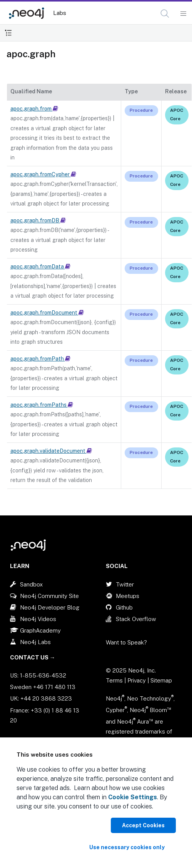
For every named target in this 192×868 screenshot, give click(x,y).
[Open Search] (165, 14)
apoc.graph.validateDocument (51, 451)
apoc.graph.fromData (40, 267)
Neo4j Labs (35, 642)
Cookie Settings (133, 797)
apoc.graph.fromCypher (43, 174)
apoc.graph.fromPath (40, 359)
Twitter (125, 584)
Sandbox (31, 584)
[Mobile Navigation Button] (183, 14)
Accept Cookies (143, 825)
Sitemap (161, 680)
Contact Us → (33, 657)
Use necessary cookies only (127, 847)
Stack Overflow (136, 619)
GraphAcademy (40, 630)
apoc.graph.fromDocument (47, 313)
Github (124, 607)
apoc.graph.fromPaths (42, 405)
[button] (165, 14)
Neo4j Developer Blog (50, 607)
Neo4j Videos (38, 619)
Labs (60, 13)
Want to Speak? (126, 642)
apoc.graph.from (34, 109)
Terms (114, 680)
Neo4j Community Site (49, 596)
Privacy (137, 680)
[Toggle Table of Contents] (8, 33)
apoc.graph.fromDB (38, 220)
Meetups (128, 596)
